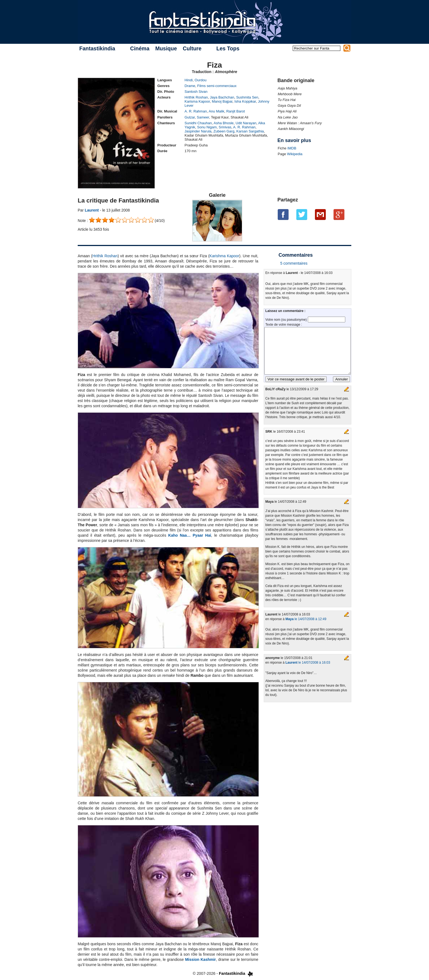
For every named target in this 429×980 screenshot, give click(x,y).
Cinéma (140, 48)
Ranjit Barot (236, 111)
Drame (190, 86)
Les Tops (228, 48)
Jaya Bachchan (222, 97)
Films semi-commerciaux (217, 86)
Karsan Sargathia (250, 131)
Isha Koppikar (245, 101)
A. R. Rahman (196, 111)
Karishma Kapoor (224, 256)
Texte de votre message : (284, 325)
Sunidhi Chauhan (198, 123)
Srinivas (225, 127)
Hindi (189, 80)
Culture (192, 48)
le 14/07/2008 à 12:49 (306, 619)
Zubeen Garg (224, 131)
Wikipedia (295, 154)
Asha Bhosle (224, 123)
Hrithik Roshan (196, 97)
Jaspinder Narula (198, 131)
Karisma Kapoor (197, 101)
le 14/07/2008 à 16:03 (308, 663)
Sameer (203, 117)
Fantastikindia (97, 48)
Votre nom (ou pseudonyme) (287, 320)
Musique (166, 48)
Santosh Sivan (196, 92)
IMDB (292, 148)
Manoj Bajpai (222, 101)
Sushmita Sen (247, 97)
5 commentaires (294, 263)
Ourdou (200, 80)
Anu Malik (217, 111)
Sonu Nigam (207, 127)
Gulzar (190, 117)
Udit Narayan (246, 123)
